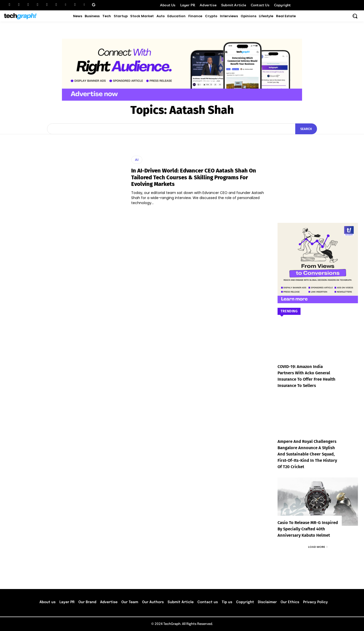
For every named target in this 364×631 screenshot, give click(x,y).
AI (137, 160)
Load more (318, 547)
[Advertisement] (318, 171)
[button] (355, 16)
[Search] (306, 129)
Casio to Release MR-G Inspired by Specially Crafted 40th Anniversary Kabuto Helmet (307, 529)
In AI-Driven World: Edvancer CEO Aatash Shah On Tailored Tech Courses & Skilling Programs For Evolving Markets (194, 177)
